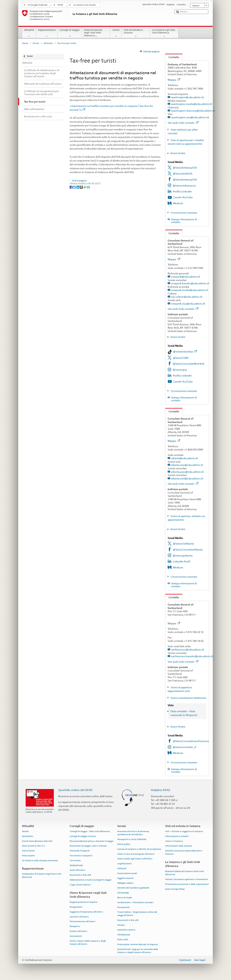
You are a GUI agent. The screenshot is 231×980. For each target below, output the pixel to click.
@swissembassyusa (184, 185)
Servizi (116, 33)
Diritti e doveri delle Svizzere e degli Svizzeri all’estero (88, 942)
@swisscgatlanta (183, 555)
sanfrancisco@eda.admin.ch (188, 650)
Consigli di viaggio (70, 33)
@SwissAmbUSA (183, 174)
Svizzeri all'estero (78, 931)
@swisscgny (180, 370)
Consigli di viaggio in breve (83, 836)
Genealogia (123, 893)
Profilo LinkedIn (182, 191)
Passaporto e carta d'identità (132, 839)
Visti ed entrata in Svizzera (136, 33)
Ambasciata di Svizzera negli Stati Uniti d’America (42, 875)
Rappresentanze (47, 33)
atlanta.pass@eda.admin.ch (188, 472)
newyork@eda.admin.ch (186, 277)
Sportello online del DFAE (75, 790)
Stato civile (123, 939)
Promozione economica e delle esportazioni (187, 884)
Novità (25, 831)
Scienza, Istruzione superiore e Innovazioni (186, 879)
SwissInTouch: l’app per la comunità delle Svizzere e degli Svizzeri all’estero (138, 951)
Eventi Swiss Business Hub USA (37, 841)
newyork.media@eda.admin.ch (190, 290)
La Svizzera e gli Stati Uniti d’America (164, 33)
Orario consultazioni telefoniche (188, 698)
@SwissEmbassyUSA (185, 168)
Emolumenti (123, 907)
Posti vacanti (28, 856)
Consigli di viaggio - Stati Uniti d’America (90, 831)
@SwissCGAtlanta (183, 544)
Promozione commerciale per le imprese (138, 944)
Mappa (174, 80)
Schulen (121, 925)
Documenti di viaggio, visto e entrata (88, 846)
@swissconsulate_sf (184, 747)
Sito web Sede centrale (183, 123)
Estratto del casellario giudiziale (133, 888)
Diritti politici (124, 844)
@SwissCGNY (181, 358)
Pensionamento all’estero (82, 921)
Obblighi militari (125, 883)
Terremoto (75, 860)
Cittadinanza (124, 935)
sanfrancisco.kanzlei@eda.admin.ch (192, 656)
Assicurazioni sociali (127, 873)
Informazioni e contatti (177, 836)
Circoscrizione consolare (184, 213)
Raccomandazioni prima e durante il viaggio (92, 841)
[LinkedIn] (78, 187)
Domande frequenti (80, 851)
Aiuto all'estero (77, 870)
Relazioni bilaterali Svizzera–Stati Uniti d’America (185, 873)
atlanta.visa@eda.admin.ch (187, 465)
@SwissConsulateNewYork (189, 364)
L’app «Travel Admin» (80, 885)
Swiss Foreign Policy (175, 889)
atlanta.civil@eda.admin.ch (187, 478)
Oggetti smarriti (125, 878)
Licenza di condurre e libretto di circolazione (139, 849)
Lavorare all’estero (79, 917)
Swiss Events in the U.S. (34, 846)
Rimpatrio (75, 926)
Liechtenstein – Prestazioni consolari (135, 902)
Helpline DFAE (161, 790)
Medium (178, 203)
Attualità (29, 33)
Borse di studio (125, 898)
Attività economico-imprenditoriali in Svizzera (184, 852)
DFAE (60, 5)
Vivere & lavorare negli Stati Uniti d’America (96, 33)
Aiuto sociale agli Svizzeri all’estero (135, 859)
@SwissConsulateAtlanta (188, 549)
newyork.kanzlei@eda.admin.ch (190, 283)
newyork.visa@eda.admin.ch (188, 304)
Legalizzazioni (124, 864)
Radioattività (76, 865)
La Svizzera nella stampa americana (40, 860)
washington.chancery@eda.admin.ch (193, 111)
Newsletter (28, 836)
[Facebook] (71, 187)
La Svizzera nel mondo (84, 5)
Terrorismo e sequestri (81, 856)
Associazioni (76, 936)
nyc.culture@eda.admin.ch (187, 297)
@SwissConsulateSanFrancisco (191, 741)
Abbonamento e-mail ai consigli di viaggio (91, 880)
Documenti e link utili (80, 875)
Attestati (48, 43)
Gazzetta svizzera (126, 930)
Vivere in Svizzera (174, 841)
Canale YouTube (183, 197)
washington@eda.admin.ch (188, 97)
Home (25, 43)
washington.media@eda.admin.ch (192, 104)
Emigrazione (76, 907)
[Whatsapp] (85, 187)
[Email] (88, 187)
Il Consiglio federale (38, 5)
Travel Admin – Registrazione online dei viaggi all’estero (137, 914)
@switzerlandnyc (185, 351)
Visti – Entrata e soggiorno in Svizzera (184, 831)
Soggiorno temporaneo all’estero (86, 912)
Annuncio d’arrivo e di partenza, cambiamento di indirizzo (133, 833)
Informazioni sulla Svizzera (179, 846)
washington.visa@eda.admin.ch (190, 117)
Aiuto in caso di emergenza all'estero (136, 854)
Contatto (172, 57)
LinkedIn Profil (182, 561)
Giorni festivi (178, 153)
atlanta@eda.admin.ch (185, 458)
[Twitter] (75, 187)
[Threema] (82, 187)
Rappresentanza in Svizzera (84, 902)
